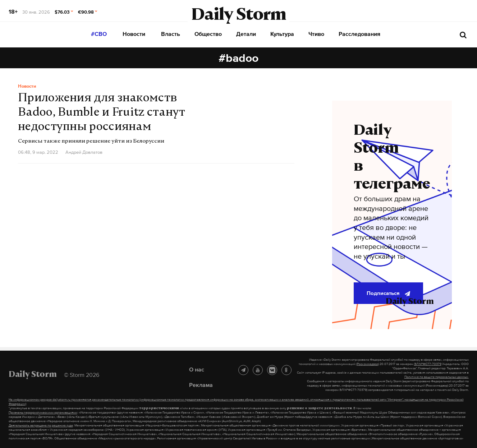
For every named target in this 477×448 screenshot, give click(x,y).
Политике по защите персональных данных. (437, 377)
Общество (208, 34)
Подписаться (388, 293)
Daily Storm (239, 16)
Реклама (201, 385)
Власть (171, 34)
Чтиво (316, 34)
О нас (197, 369)
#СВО (99, 34)
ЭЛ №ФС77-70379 (428, 364)
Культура (282, 34)
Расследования (359, 34)
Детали (246, 34)
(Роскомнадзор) (368, 364)
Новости (134, 34)
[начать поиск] (463, 35)
